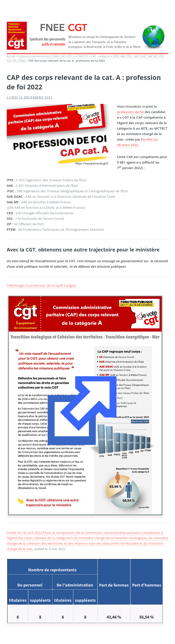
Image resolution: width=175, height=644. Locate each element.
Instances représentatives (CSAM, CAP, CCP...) (46, 56)
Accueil (11, 56)
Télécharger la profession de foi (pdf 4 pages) (42, 285)
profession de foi (130, 112)
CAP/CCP (83, 56)
